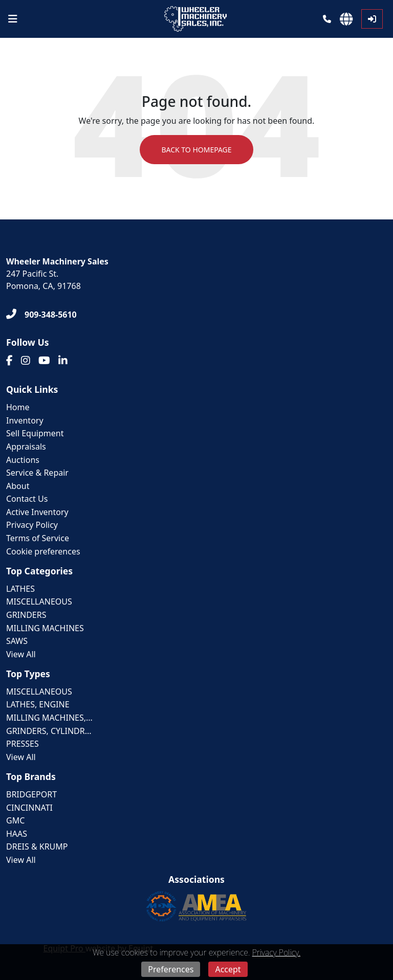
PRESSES (23, 744)
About (18, 486)
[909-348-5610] (41, 315)
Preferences (171, 969)
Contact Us (27, 499)
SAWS (17, 641)
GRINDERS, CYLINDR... (49, 731)
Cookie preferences (43, 551)
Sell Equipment (35, 433)
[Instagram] (26, 361)
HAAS (17, 834)
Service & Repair (37, 473)
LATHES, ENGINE (38, 704)
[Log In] (372, 19)
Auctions (23, 460)
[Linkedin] (63, 361)
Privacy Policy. (276, 952)
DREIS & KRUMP (37, 847)
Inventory (25, 420)
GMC (15, 820)
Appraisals (26, 447)
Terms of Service (38, 538)
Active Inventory (37, 512)
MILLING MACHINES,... (49, 718)
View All (21, 654)
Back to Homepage (196, 150)
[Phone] (327, 19)
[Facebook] (9, 361)
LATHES (20, 589)
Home (18, 407)
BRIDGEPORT (31, 794)
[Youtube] (44, 361)
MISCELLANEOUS (39, 602)
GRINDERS (26, 615)
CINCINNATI (29, 808)
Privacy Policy (32, 525)
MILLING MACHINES (45, 628)
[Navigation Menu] (13, 19)
